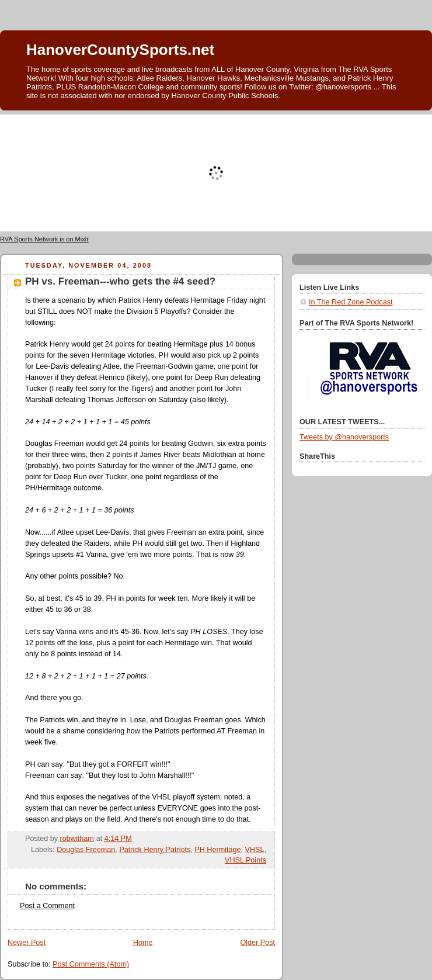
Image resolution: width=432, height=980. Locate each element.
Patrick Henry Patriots (155, 850)
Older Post (257, 943)
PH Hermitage (217, 850)
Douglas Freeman (86, 850)
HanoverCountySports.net (120, 50)
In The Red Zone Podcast (351, 302)
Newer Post (27, 943)
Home (143, 943)
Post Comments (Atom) (91, 964)
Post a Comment (47, 906)
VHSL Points (245, 860)
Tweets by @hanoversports (344, 437)
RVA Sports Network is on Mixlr (44, 239)
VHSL (255, 850)
